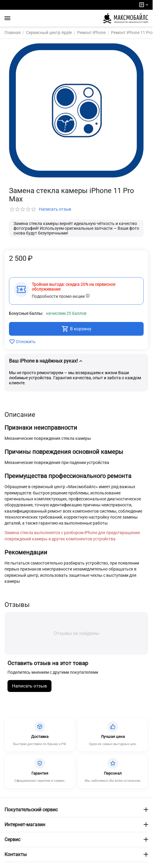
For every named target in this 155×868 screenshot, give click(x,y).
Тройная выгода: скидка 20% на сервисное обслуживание (73, 287)
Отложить (22, 342)
